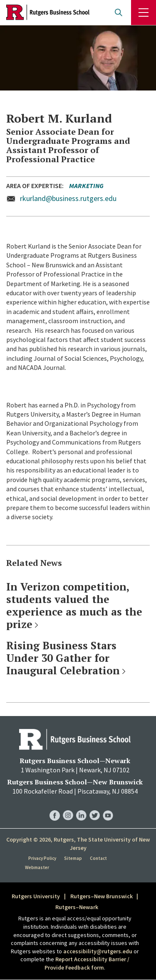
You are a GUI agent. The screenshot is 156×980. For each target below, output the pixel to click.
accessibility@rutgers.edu (98, 951)
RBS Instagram (68, 807)
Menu (144, 13)
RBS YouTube (108, 807)
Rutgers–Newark (77, 907)
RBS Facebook (55, 807)
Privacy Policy (42, 858)
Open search (119, 13)
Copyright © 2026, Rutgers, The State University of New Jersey (78, 844)
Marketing (86, 186)
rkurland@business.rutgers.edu (68, 198)
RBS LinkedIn (81, 807)
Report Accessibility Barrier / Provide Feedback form (87, 963)
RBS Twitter (95, 807)
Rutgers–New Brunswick (102, 896)
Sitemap (73, 858)
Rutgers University (36, 896)
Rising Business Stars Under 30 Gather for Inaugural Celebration (63, 658)
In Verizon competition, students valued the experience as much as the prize (74, 605)
